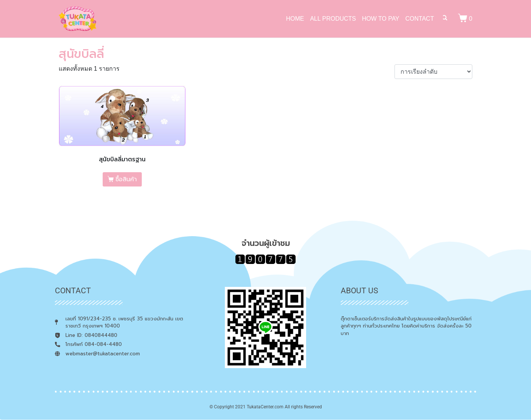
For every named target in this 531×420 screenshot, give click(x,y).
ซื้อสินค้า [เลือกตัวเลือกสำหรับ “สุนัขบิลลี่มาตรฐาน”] (126, 179)
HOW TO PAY (381, 19)
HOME (295, 19)
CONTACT (420, 19)
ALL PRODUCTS (333, 19)
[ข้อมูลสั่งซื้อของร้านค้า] (433, 72)
